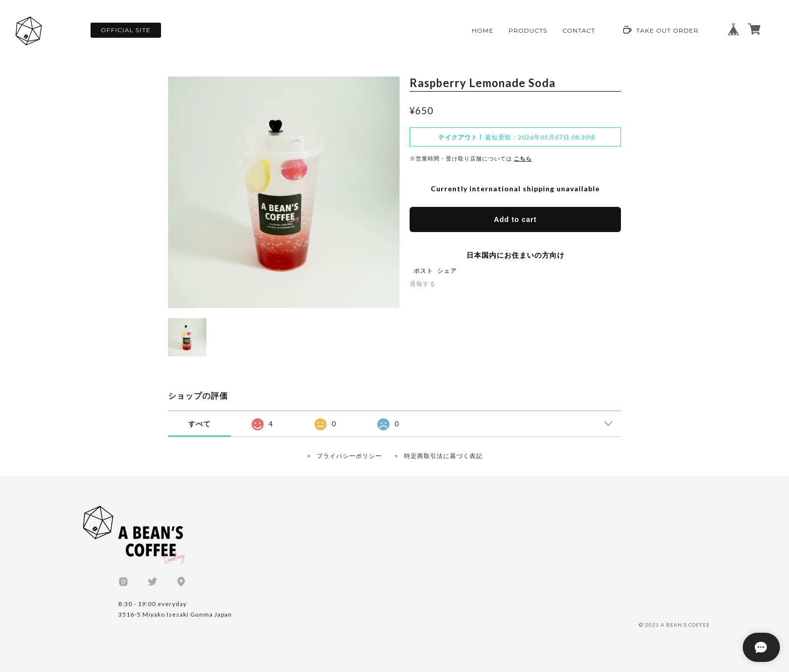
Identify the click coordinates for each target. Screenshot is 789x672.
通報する (423, 284)
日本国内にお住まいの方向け (516, 255)
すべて (200, 424)
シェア (447, 269)
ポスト (423, 269)
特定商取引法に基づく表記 (443, 456)
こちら (523, 158)
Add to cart (516, 219)
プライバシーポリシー (349, 456)
